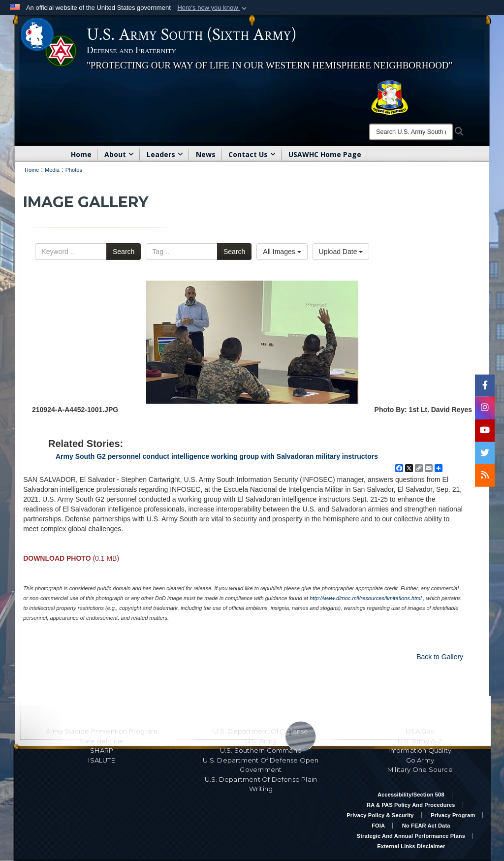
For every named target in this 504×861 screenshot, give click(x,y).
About (119, 154)
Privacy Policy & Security (380, 815)
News (206, 154)
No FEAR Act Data (426, 826)
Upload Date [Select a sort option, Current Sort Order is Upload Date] (341, 252)
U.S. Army (261, 741)
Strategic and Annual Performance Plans (411, 836)
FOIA (378, 826)
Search (124, 252)
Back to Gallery (440, 657)
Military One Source (420, 769)
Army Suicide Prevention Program (102, 731)
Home (81, 154)
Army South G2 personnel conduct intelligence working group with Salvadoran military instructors (217, 456)
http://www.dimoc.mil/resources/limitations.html (365, 598)
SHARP (102, 750)
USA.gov (420, 731)
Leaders (165, 154)
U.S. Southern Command (261, 750)
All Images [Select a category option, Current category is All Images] (282, 252)
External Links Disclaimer (411, 846)
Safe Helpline (102, 741)
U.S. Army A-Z (420, 741)
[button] (213, 8)
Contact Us (252, 154)
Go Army (420, 760)
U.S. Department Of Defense (261, 731)
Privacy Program (453, 815)
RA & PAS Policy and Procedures (411, 805)
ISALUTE (101, 760)
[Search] (411, 132)
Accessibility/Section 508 (411, 795)
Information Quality (420, 750)
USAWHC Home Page (325, 154)
